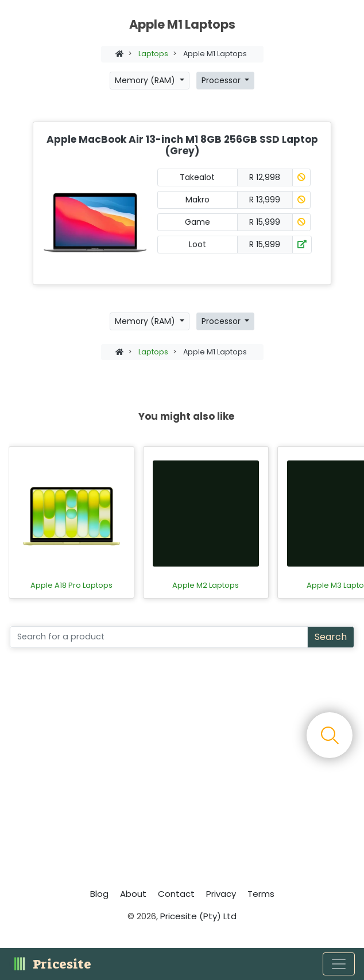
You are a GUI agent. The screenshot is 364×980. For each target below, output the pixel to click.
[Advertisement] (182, 771)
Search (331, 637)
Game (198, 222)
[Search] (159, 637)
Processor (222, 80)
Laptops (153, 54)
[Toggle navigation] (339, 964)
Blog (99, 894)
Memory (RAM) (146, 80)
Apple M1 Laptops (215, 54)
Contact (176, 894)
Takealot (197, 177)
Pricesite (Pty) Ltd (198, 916)
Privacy (221, 894)
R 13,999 (265, 200)
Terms (261, 894)
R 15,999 (265, 222)
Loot (198, 244)
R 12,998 (265, 177)
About (133, 894)
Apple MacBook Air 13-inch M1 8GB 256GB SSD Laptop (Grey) (182, 145)
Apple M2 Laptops (206, 585)
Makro (198, 200)
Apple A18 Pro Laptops (71, 585)
